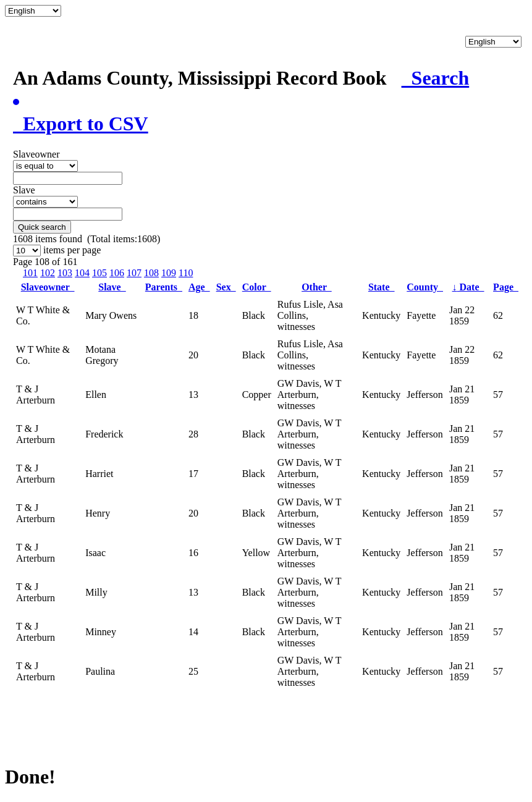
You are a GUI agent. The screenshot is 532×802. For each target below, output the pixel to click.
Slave (112, 287)
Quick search (42, 227)
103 (65, 273)
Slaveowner (48, 287)
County (425, 287)
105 (99, 273)
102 (48, 273)
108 (151, 273)
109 (169, 273)
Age (199, 287)
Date (468, 287)
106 (117, 273)
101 (30, 273)
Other (317, 287)
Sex (226, 287)
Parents (164, 287)
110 (186, 273)
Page (506, 287)
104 (82, 273)
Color (257, 287)
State (382, 287)
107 (134, 273)
